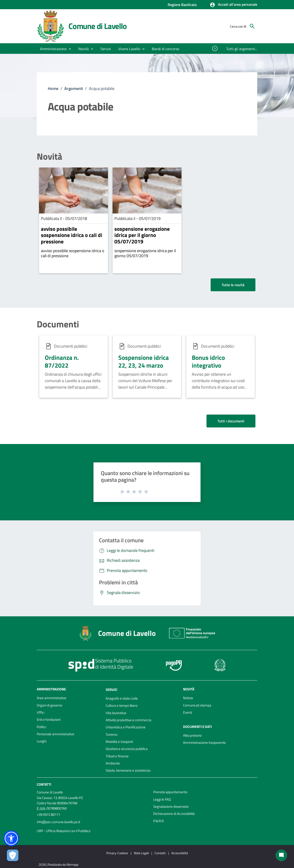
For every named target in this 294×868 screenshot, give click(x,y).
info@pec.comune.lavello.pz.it (58, 822)
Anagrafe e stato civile (122, 698)
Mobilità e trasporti (119, 742)
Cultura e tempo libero (122, 705)
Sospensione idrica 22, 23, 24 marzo (144, 361)
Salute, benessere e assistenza (128, 770)
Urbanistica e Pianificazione (126, 727)
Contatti (44, 784)
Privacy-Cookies (117, 853)
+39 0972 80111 (48, 815)
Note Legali (141, 853)
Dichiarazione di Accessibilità (174, 814)
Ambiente (113, 763)
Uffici (41, 712)
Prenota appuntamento (170, 792)
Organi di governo (49, 705)
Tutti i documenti (231, 421)
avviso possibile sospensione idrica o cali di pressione (72, 235)
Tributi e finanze (117, 756)
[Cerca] (252, 26)
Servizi (111, 690)
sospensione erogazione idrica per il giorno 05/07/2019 (142, 235)
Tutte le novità (233, 285)
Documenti (58, 324)
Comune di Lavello (98, 26)
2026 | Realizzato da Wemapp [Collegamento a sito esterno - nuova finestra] (58, 864)
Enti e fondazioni (49, 719)
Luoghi (42, 741)
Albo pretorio (192, 735)
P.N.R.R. (159, 821)
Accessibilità (180, 853)
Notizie (188, 698)
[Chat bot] (281, 855)
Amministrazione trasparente (204, 743)
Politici (41, 727)
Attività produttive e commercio (129, 720)
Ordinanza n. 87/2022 (62, 361)
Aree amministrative (52, 698)
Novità (49, 157)
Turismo (112, 734)
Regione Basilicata (182, 5)
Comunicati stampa (197, 705)
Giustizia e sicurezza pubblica (127, 749)
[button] (233, 5)
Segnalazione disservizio (171, 806)
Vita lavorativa (116, 713)
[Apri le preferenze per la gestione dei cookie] (13, 855)
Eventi (188, 712)
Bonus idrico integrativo (208, 361)
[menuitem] (166, 49)
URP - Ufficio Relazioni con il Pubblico (64, 831)
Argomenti (74, 88)
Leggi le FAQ (162, 799)
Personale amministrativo (55, 734)
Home (53, 88)
